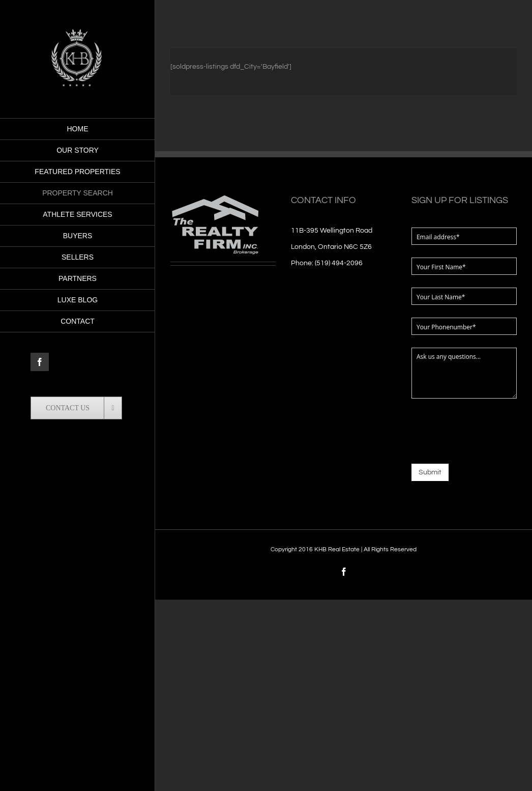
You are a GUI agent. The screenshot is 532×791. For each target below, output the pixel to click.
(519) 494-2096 (339, 263)
